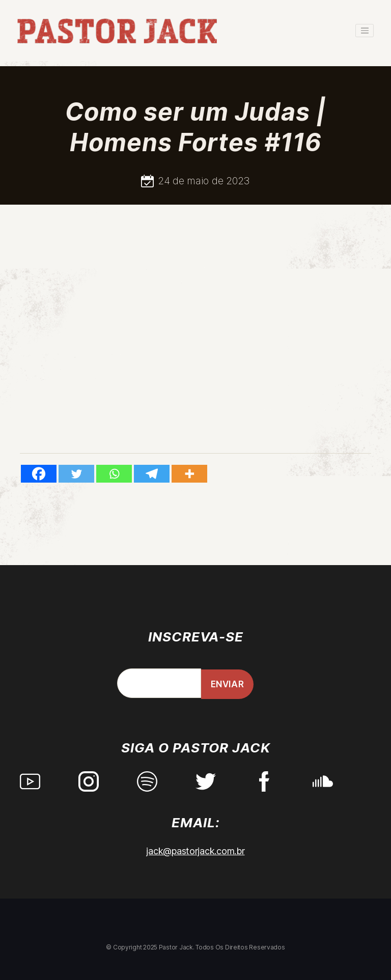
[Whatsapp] (114, 474)
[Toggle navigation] (365, 31)
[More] (189, 474)
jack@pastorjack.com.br (195, 851)
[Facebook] (39, 474)
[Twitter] (76, 474)
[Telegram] (152, 474)
